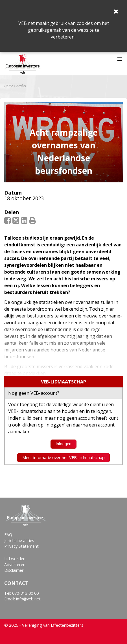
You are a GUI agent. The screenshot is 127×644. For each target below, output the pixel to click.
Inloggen (63, 444)
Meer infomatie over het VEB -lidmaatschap (63, 458)
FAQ (8, 535)
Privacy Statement (21, 546)
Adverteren (15, 565)
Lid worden (15, 559)
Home (9, 86)
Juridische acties (19, 540)
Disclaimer (14, 570)
